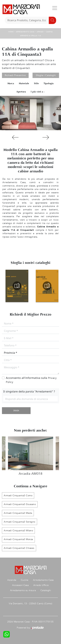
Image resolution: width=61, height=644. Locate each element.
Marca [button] (11, 83)
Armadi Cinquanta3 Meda (18, 513)
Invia (16, 410)
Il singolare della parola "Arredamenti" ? (29, 391)
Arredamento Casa (25, 32)
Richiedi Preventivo (15, 75)
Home (11, 32)
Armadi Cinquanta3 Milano (18, 531)
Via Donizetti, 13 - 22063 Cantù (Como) (30, 604)
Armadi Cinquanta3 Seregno (20, 522)
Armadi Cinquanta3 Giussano (20, 504)
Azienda (12, 580)
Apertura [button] (21, 92)
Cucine (25, 580)
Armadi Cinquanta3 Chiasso (19, 548)
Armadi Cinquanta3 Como (18, 496)
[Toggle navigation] (55, 8)
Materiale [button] (24, 83)
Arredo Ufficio (41, 585)
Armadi (40, 32)
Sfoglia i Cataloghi (46, 75)
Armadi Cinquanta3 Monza (18, 539)
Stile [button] (36, 83)
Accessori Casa (20, 585)
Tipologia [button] (49, 83)
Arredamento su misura (23, 590)
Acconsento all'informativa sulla (31, 380)
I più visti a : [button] (38, 92)
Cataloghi (46, 590)
